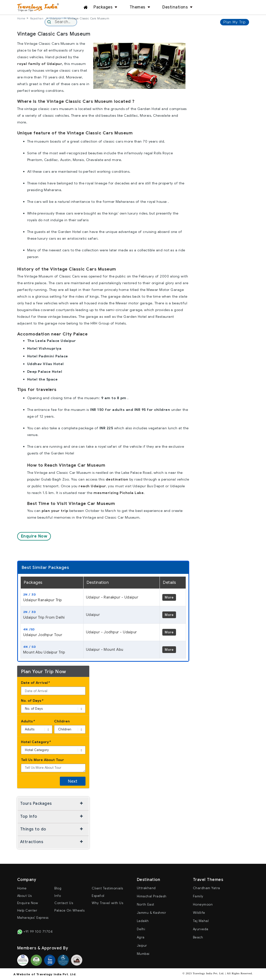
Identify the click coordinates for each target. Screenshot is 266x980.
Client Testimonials (107, 888)
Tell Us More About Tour (43, 760)
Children (62, 721)
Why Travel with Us (107, 903)
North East (146, 904)
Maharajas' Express (33, 918)
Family (198, 896)
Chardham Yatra (207, 888)
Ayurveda (201, 929)
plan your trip (55, 511)
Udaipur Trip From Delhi (52, 615)
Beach (198, 937)
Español (98, 896)
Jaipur (142, 946)
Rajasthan (37, 18)
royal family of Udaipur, (40, 64)
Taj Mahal (201, 921)
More (169, 597)
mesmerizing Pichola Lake (119, 493)
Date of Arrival (35, 683)
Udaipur (56, 18)
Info (58, 896)
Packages (103, 7)
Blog (58, 888)
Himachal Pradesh (152, 896)
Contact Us (64, 903)
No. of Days (32, 701)
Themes (137, 7)
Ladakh (143, 921)
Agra (141, 937)
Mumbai (143, 954)
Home (21, 18)
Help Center (27, 910)
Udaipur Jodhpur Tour (52, 632)
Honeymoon (203, 904)
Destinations (175, 7)
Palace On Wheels (69, 910)
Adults (28, 721)
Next (73, 781)
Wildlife (199, 913)
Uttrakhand (146, 888)
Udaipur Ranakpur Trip (52, 597)
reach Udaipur (92, 486)
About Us (25, 896)
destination (117, 479)
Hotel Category (36, 742)
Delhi (141, 929)
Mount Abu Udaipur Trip (52, 650)
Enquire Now (34, 536)
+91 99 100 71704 (35, 932)
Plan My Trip (235, 22)
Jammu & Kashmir (152, 913)
